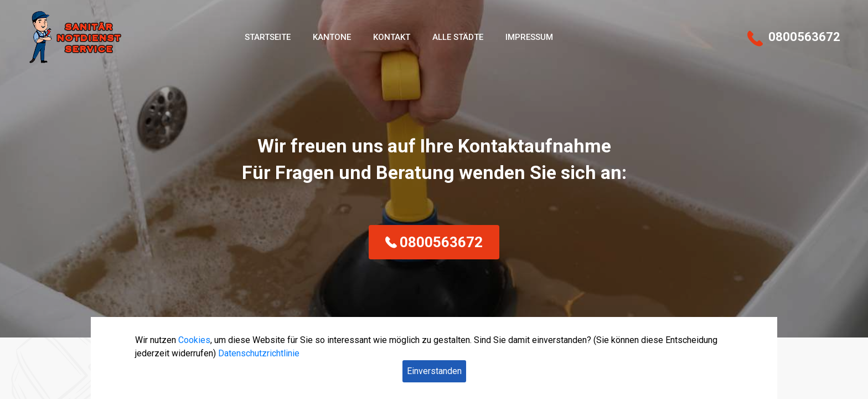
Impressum (529, 37)
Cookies (194, 340)
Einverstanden (434, 371)
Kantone (332, 37)
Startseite (268, 37)
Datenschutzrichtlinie (259, 353)
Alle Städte (458, 37)
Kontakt (392, 37)
